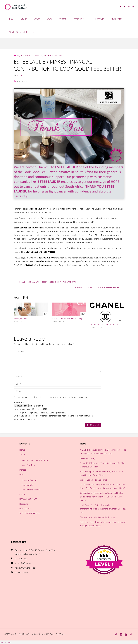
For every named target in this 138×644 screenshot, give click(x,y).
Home (22, 450)
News (22, 474)
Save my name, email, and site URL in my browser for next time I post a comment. (51, 397)
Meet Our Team (29, 465)
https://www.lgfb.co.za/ (26, 568)
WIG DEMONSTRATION (30, 513)
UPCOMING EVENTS (28, 499)
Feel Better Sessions (53, 55)
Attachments (19, 402)
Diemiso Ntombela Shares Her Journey (98, 517)
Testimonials (27, 485)
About (22, 454)
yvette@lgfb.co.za (23, 563)
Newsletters (25, 509)
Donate (23, 470)
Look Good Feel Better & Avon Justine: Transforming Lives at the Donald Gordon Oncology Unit (99, 509)
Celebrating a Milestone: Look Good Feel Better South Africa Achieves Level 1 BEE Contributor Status (102, 497)
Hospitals (24, 504)
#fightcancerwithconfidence (29, 55)
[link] (34, 32)
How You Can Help (30, 480)
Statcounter (5, 642)
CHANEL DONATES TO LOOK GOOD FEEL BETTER (106, 325)
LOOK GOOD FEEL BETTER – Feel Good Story (67, 318)
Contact (23, 494)
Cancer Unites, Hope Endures (94, 480)
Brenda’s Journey (88, 458)
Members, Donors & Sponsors (36, 460)
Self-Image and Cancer (21, 318)
